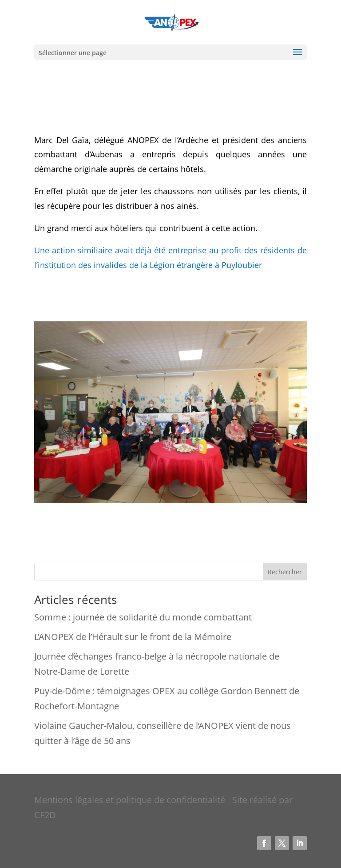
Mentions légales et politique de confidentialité (131, 800)
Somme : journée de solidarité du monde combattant (143, 617)
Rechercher (285, 572)
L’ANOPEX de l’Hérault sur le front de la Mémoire (133, 637)
